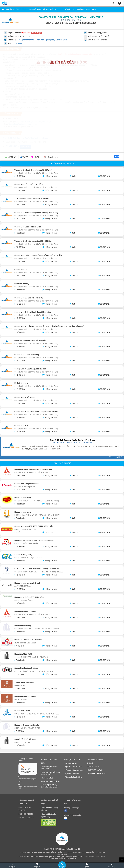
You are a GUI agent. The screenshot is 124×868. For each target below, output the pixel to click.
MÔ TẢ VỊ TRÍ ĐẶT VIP (95, 770)
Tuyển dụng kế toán (49, 778)
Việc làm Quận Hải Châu (73, 767)
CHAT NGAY (11, 157)
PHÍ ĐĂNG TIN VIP (94, 767)
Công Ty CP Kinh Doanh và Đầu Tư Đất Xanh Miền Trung (37, 9)
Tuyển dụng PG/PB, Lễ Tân (51, 782)
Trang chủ (7, 9)
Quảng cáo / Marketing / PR (56, 40)
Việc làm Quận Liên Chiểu (73, 777)
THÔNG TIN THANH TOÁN (97, 774)
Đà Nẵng (18, 43)
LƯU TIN (36, 157)
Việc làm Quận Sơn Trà (73, 774)
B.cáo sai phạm (51, 157)
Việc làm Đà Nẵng (71, 764)
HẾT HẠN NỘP (36, 33)
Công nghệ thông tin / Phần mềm (31, 40)
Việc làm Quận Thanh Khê (74, 771)
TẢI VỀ (24, 157)
